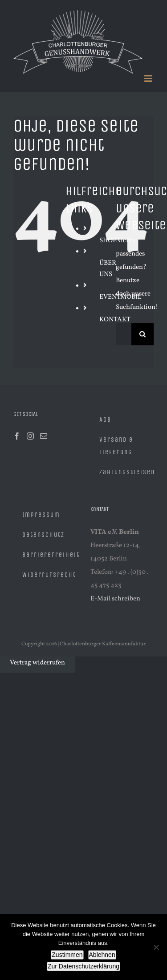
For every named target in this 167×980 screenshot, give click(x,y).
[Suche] (143, 334)
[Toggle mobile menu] (149, 78)
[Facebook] (17, 436)
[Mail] (44, 436)
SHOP (108, 241)
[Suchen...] (124, 334)
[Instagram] (30, 436)
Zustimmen (67, 955)
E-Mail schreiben (115, 599)
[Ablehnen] (156, 947)
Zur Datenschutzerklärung (83, 966)
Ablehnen (102, 955)
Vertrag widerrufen (37, 663)
